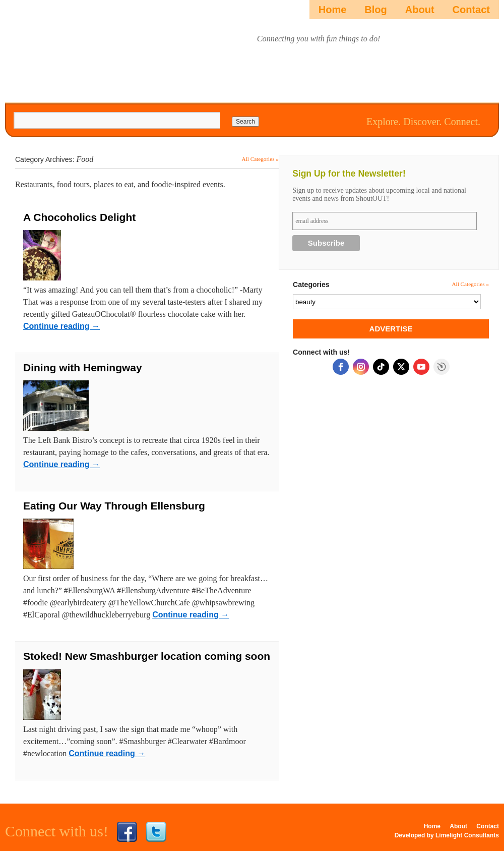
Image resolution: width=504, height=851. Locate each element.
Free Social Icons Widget (442, 367)
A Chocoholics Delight (79, 217)
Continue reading (61, 326)
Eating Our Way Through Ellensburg (114, 506)
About (420, 10)
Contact (471, 10)
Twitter (156, 832)
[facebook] (341, 367)
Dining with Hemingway (83, 367)
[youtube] (421, 367)
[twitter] (401, 367)
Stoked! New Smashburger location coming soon (147, 656)
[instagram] (361, 367)
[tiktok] (381, 367)
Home (333, 10)
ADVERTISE (391, 329)
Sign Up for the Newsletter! (349, 174)
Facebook (127, 832)
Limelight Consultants (467, 835)
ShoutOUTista (62, 49)
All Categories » (260, 159)
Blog (375, 10)
